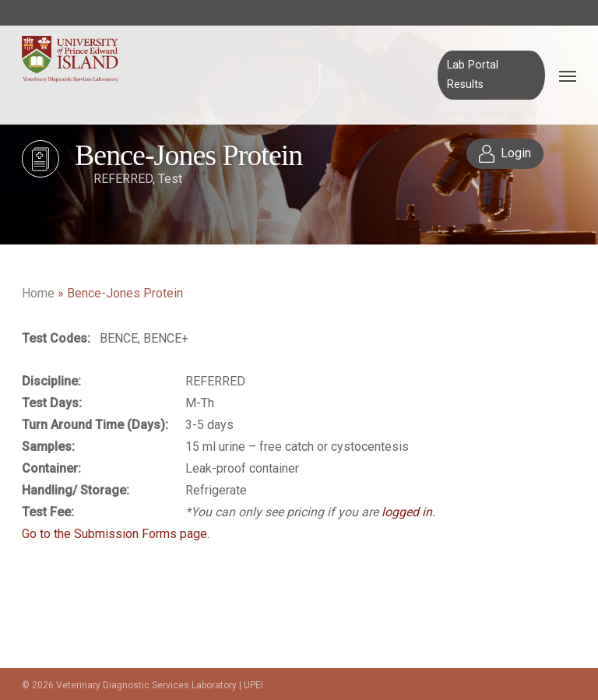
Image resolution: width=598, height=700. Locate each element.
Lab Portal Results (473, 74)
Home (38, 293)
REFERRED (123, 179)
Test (170, 179)
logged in (407, 512)
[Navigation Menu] (568, 76)
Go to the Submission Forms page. (116, 534)
